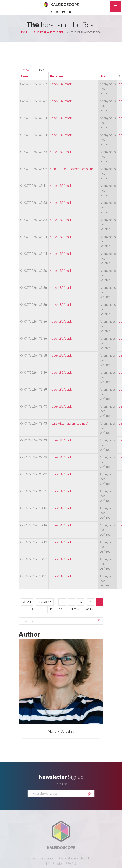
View (26, 70)
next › (75, 609)
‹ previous (45, 602)
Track (44, 69)
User (104, 76)
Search (99, 621)
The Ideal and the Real (49, 32)
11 (51, 609)
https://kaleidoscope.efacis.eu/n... (73, 169)
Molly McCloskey (61, 731)
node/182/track (61, 84)
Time (24, 76)
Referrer (57, 76)
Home (24, 32)
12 (60, 609)
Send (90, 796)
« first (27, 602)
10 (42, 609)
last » (89, 609)
